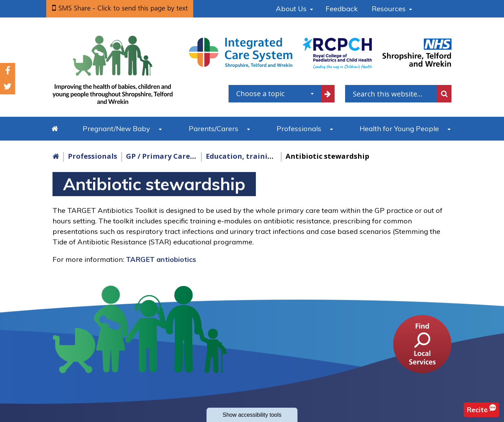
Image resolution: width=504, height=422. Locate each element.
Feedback (342, 9)
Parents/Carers (213, 128)
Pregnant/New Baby (116, 128)
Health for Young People (399, 128)
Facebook (8, 71)
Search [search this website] (444, 94)
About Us (291, 9)
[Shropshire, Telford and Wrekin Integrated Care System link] (241, 52)
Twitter (8, 87)
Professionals (299, 128)
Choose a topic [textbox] (260, 94)
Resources (389, 9)
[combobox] (275, 94)
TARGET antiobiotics (161, 259)
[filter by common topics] (328, 94)
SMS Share (123, 8)
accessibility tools (252, 415)
